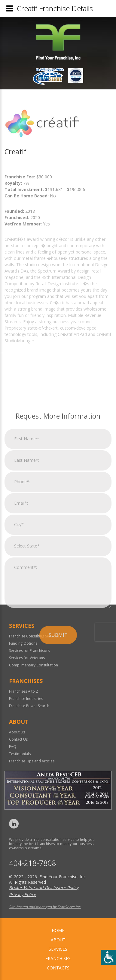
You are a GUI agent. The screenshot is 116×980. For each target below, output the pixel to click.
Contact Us (18, 739)
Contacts (58, 968)
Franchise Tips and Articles (32, 761)
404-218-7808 (32, 863)
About (58, 940)
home (58, 930)
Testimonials (20, 754)
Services (58, 949)
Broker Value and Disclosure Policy (44, 887)
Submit (58, 714)
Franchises (58, 958)
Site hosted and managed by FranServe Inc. (45, 907)
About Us (17, 732)
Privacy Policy (22, 894)
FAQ (13, 747)
